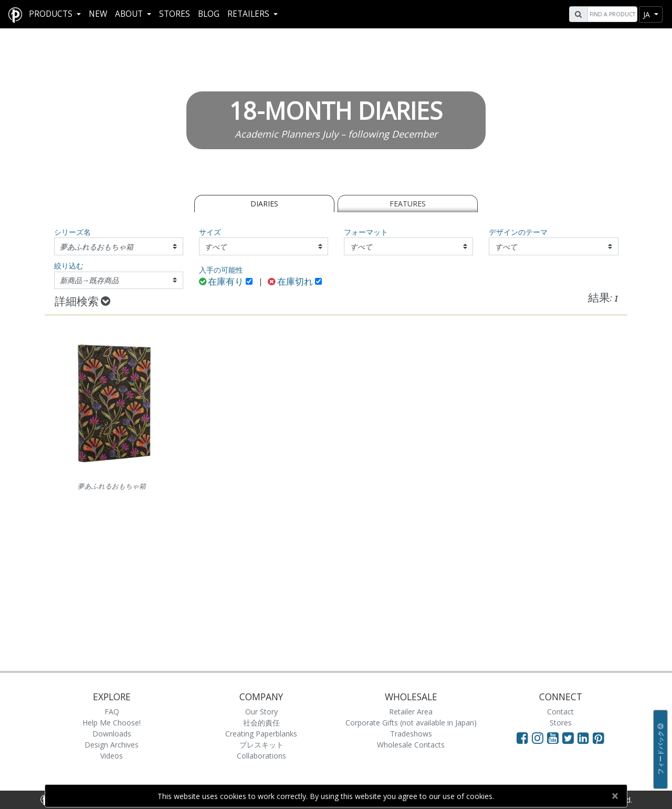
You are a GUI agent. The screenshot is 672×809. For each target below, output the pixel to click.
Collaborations (261, 756)
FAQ (112, 712)
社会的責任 (261, 723)
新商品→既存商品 (89, 280)
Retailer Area (411, 712)
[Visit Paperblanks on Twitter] (570, 738)
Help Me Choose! (112, 723)
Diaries (264, 204)
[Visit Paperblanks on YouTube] (555, 738)
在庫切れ (290, 282)
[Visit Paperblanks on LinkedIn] (585, 738)
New (98, 14)
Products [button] (52, 14)
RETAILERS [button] (249, 14)
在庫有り (222, 282)
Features (408, 204)
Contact (560, 712)
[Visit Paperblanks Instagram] (538, 738)
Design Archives (112, 745)
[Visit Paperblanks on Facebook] (522, 738)
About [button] (130, 14)
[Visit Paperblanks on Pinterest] (598, 738)
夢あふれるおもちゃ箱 (97, 247)
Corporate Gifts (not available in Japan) (411, 723)
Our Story (261, 712)
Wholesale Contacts (411, 745)
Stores (175, 14)
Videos (112, 756)
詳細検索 (82, 302)
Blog (209, 14)
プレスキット (261, 745)
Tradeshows (411, 734)
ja (648, 14)
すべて (216, 247)
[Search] (611, 14)
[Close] (615, 796)
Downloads (112, 734)
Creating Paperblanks (261, 734)
